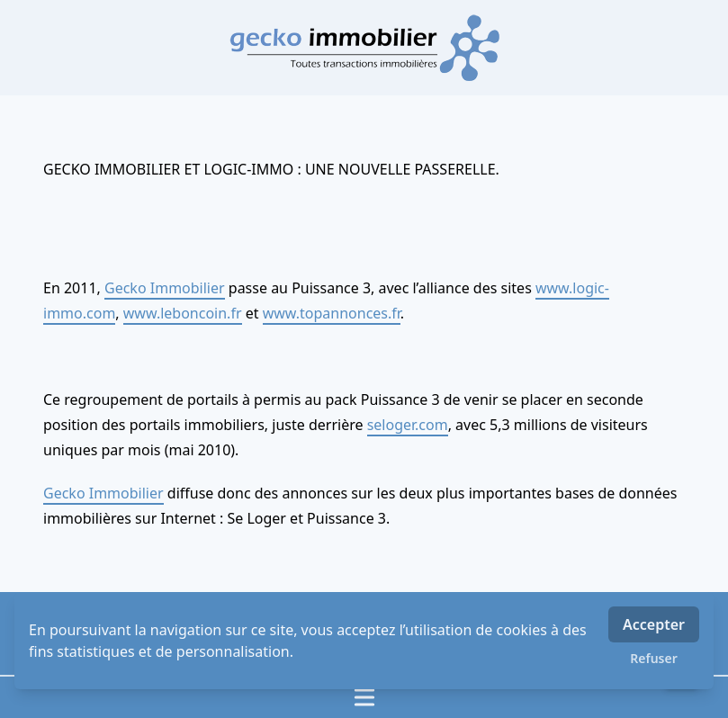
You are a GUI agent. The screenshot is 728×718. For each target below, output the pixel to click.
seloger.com (408, 425)
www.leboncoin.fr (183, 313)
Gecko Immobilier (165, 288)
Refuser (654, 658)
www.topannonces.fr (332, 313)
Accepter (654, 624)
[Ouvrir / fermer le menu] (364, 697)
